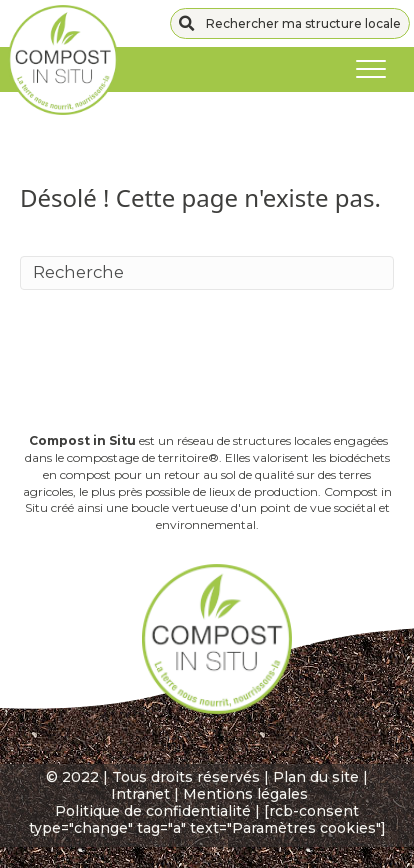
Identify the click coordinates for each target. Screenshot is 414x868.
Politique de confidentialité (153, 811)
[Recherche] (207, 273)
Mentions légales (245, 794)
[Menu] (371, 70)
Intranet (140, 794)
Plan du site (316, 777)
